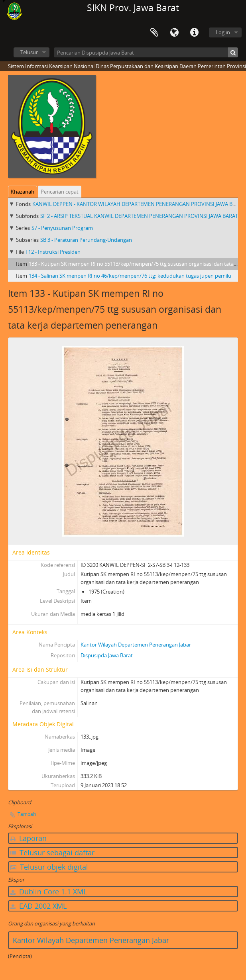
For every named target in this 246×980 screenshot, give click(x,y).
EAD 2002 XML (38, 906)
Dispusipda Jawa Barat (107, 655)
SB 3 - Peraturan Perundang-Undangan (86, 240)
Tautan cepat (194, 33)
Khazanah (23, 192)
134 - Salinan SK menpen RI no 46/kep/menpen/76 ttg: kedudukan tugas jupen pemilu (130, 276)
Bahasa (174, 33)
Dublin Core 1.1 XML (49, 892)
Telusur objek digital (49, 867)
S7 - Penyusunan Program (62, 228)
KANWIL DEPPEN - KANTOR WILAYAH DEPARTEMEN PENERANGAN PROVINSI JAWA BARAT (139, 204)
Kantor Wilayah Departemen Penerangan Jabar (136, 645)
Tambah (27, 814)
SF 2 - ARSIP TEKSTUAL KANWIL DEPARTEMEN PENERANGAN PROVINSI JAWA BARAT (139, 216)
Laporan (29, 838)
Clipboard (154, 33)
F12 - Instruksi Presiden (53, 252)
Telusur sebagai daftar (52, 853)
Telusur (29, 52)
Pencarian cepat (60, 192)
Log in (223, 32)
